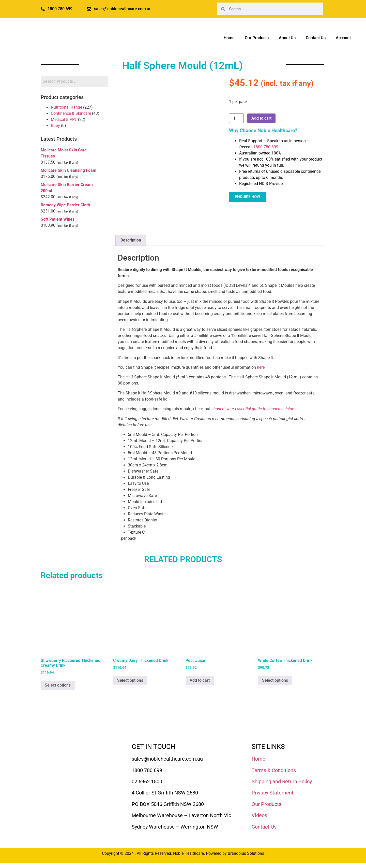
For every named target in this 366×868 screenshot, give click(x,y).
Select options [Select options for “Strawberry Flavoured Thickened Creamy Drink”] (58, 685)
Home (229, 38)
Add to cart (261, 118)
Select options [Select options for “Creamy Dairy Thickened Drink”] (130, 680)
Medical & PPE (64, 119)
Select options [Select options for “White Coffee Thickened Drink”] (275, 680)
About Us (287, 38)
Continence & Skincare (71, 113)
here (261, 367)
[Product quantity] (236, 118)
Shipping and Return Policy (282, 781)
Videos (259, 815)
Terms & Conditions (274, 770)
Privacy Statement (273, 793)
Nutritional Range (66, 107)
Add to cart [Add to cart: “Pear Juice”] (200, 680)
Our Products (257, 38)
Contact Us (316, 38)
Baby (55, 126)
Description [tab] (131, 240)
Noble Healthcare (188, 853)
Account (343, 38)
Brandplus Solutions (246, 853)
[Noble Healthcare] (69, 758)
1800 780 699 (266, 147)
